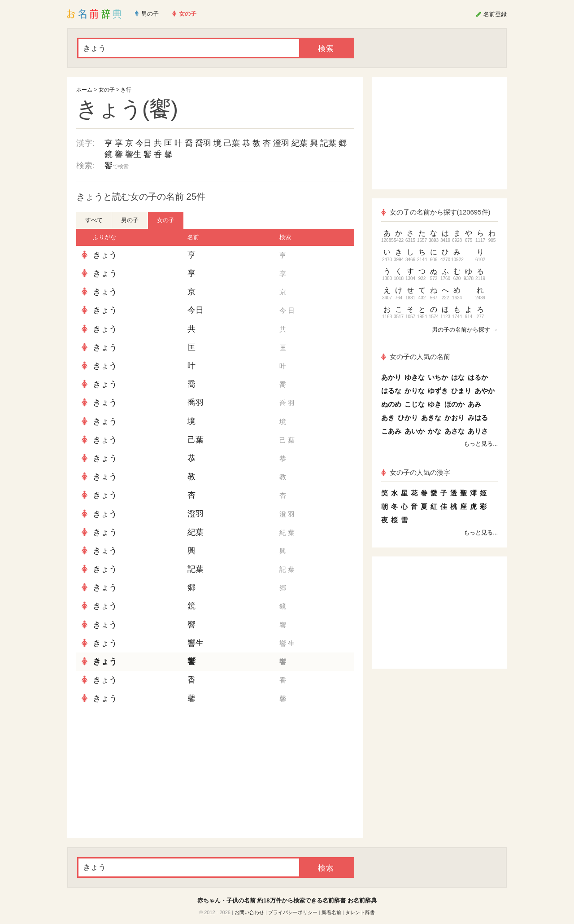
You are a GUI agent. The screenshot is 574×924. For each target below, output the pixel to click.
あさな (454, 431)
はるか (478, 377)
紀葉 (300, 143)
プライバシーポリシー (293, 912)
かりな (415, 391)
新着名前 (331, 912)
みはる (478, 418)
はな (458, 377)
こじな (415, 404)
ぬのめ (391, 404)
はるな (391, 391)
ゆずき (438, 391)
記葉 (328, 143)
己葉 (232, 143)
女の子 (107, 90)
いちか (438, 377)
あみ (474, 404)
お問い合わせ (249, 912)
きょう (105, 255)
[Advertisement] (143, 773)
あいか (415, 431)
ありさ (478, 431)
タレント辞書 (360, 912)
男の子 (130, 220)
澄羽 (281, 143)
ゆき (435, 404)
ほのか (454, 404)
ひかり (408, 418)
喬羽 (203, 143)
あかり (391, 377)
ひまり (461, 391)
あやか (485, 391)
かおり (454, 418)
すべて (94, 220)
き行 (126, 90)
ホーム (84, 90)
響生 (133, 154)
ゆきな (415, 377)
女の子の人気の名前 (416, 357)
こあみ (391, 431)
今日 (143, 143)
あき (388, 418)
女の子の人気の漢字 (416, 472)
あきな (431, 418)
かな (435, 431)
